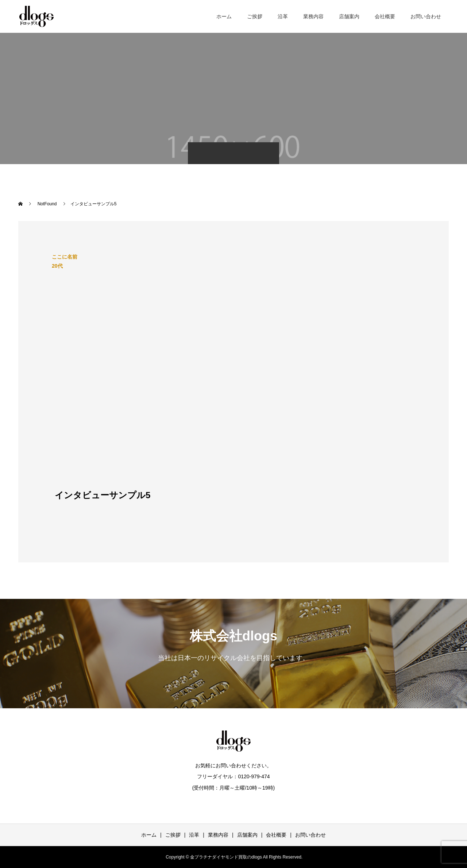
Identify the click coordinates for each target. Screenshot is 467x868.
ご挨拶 (255, 16)
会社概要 (385, 16)
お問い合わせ (426, 16)
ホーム (224, 16)
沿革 (283, 16)
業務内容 (313, 16)
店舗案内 (349, 16)
